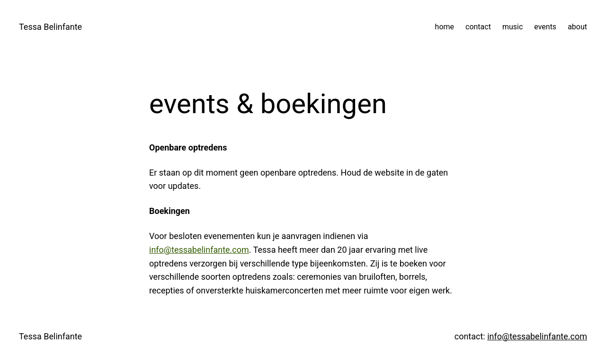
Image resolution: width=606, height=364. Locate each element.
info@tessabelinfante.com (199, 250)
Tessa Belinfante (50, 27)
